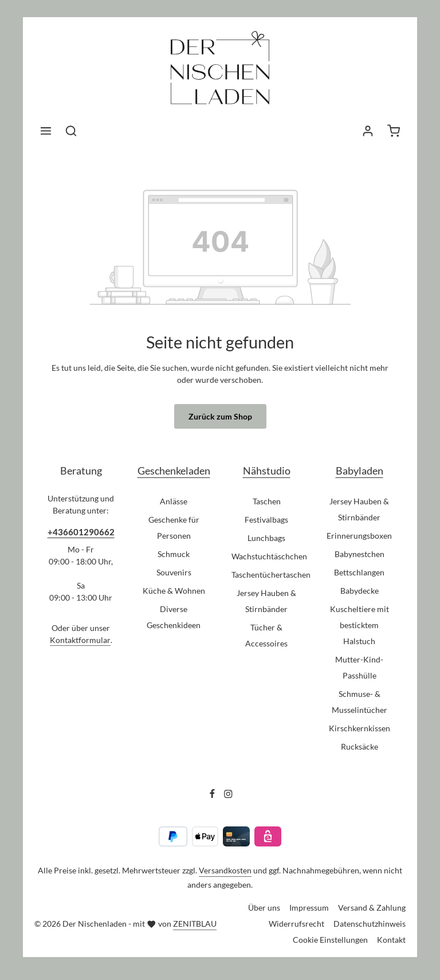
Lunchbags (266, 538)
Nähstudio (267, 471)
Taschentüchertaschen (271, 575)
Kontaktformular (80, 640)
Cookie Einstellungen (330, 940)
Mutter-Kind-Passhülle (359, 667)
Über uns (264, 908)
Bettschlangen (359, 572)
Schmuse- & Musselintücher (360, 702)
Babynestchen (360, 554)
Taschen (267, 501)
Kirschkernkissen (360, 728)
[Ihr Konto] (368, 131)
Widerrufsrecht (296, 924)
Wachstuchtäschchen (269, 556)
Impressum (309, 908)
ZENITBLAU (195, 924)
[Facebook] (213, 795)
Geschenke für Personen (174, 528)
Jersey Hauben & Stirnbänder (266, 601)
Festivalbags (266, 520)
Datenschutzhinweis (370, 924)
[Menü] (46, 131)
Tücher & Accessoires (266, 635)
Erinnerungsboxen (359, 536)
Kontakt (391, 940)
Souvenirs (174, 572)
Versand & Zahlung (372, 908)
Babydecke (360, 591)
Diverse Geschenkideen (174, 617)
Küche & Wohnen (174, 591)
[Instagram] (228, 795)
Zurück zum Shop (220, 416)
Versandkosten (225, 870)
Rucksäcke (360, 746)
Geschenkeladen (174, 471)
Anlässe (174, 501)
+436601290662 (81, 532)
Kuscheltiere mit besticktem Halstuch (360, 625)
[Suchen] (71, 131)
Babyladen (360, 471)
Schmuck (174, 554)
